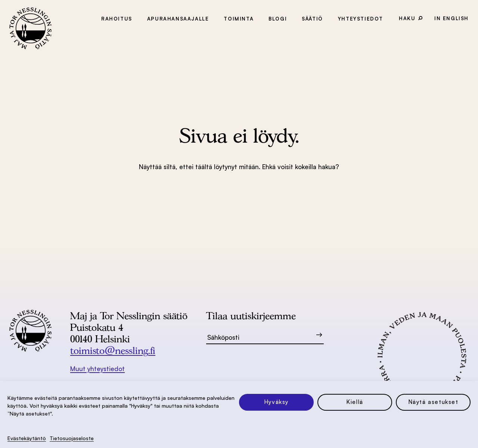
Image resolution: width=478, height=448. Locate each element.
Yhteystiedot (361, 19)
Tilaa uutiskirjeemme (251, 316)
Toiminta (239, 19)
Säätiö (312, 19)
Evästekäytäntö (27, 438)
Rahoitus (117, 19)
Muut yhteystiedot (97, 369)
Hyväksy (276, 402)
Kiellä (355, 402)
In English (451, 18)
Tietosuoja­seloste (72, 438)
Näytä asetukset (433, 402)
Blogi (278, 19)
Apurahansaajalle (178, 19)
